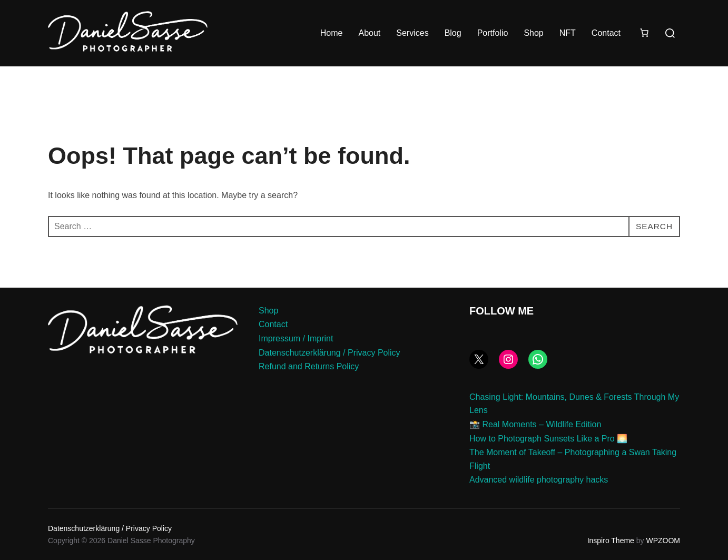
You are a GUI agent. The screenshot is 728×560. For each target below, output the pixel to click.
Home (332, 33)
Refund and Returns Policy (309, 366)
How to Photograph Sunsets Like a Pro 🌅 (548, 439)
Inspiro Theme (611, 541)
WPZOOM (663, 541)
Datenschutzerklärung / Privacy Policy (329, 353)
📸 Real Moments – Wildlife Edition (535, 424)
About (369, 33)
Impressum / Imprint (296, 338)
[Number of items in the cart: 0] (644, 33)
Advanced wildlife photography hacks (539, 480)
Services (412, 33)
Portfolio (493, 33)
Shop (533, 33)
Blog (453, 33)
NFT (568, 33)
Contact (606, 33)
